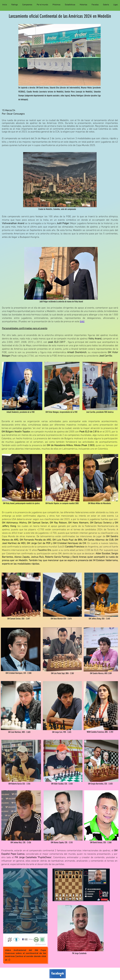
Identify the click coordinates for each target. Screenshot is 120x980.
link (82, 322)
